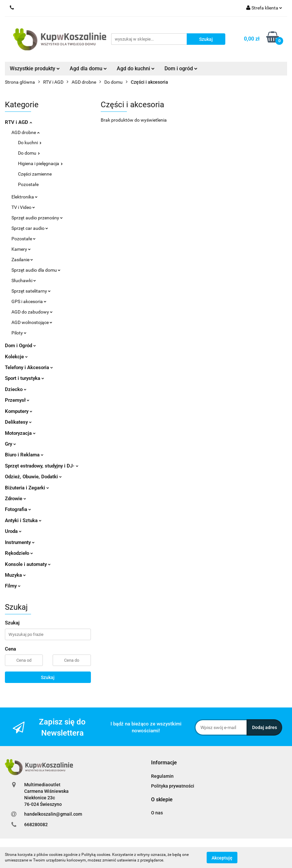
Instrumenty (20, 542)
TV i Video (23, 207)
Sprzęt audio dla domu (36, 270)
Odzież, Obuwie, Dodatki (33, 477)
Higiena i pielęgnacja (40, 163)
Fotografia (18, 509)
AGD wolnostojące (32, 322)
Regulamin (162, 776)
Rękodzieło (19, 553)
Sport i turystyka (25, 378)
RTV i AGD (18, 122)
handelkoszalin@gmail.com (53, 814)
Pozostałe (28, 184)
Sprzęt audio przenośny (37, 218)
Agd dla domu (88, 68)
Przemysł (17, 400)
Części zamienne (35, 174)
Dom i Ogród (20, 346)
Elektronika (25, 197)
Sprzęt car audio (30, 228)
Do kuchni (30, 143)
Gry (10, 444)
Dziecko (16, 389)
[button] (164, 763)
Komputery (19, 411)
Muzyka (15, 575)
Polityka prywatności (173, 786)
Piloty (19, 333)
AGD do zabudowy (32, 312)
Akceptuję (222, 858)
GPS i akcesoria (29, 301)
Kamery (21, 249)
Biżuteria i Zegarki (27, 488)
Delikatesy (18, 422)
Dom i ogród (181, 68)
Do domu (29, 153)
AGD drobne (26, 132)
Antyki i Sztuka (23, 520)
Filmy (13, 586)
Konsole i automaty (28, 564)
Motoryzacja (20, 433)
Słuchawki (24, 281)
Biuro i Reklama (24, 455)
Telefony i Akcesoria (29, 367)
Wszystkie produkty (35, 68)
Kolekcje (16, 357)
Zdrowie (16, 499)
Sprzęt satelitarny (31, 291)
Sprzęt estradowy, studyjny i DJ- (42, 466)
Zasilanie (22, 260)
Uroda (13, 531)
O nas (157, 813)
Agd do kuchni (136, 68)
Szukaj (48, 677)
